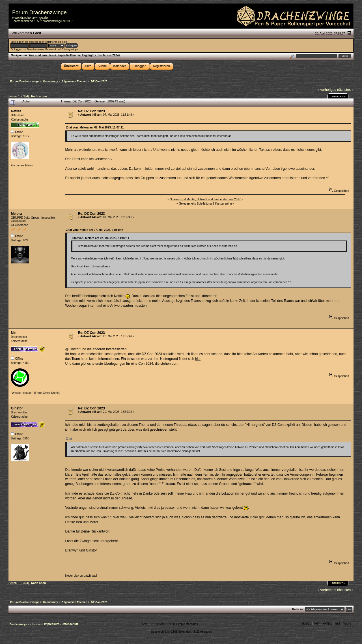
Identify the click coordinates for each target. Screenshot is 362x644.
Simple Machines (187, 624)
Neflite (16, 111)
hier (198, 359)
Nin (13, 333)
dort (175, 364)
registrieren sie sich (56, 42)
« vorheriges (327, 90)
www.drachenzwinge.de (30, 18)
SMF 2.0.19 (149, 624)
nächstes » (345, 90)
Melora (16, 214)
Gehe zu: (298, 609)
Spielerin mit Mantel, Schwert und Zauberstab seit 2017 (206, 199)
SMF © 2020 (167, 624)
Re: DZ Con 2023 (91, 111)
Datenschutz (70, 624)
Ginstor (17, 408)
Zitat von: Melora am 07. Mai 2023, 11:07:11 (95, 127)
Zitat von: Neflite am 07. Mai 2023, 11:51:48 (94, 230)
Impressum (52, 624)
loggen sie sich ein (27, 42)
